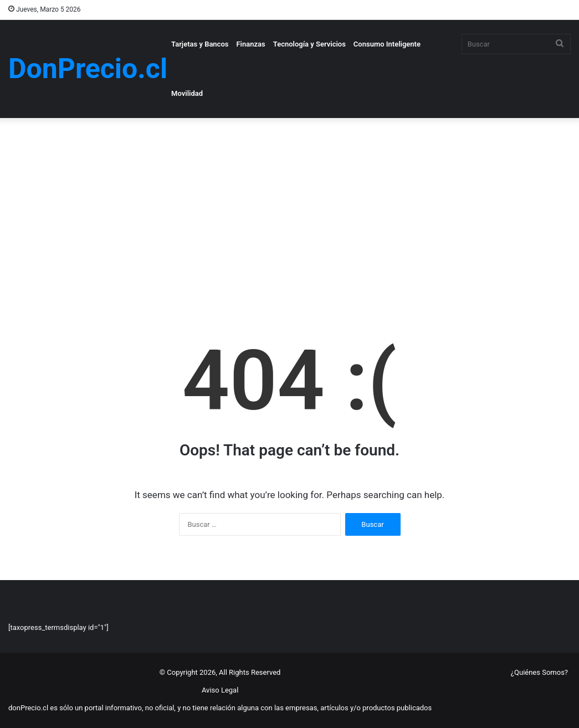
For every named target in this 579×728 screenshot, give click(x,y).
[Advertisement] (289, 212)
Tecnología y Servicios (309, 44)
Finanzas (250, 44)
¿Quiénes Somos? (539, 672)
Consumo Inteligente (387, 44)
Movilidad (187, 93)
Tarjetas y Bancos (200, 44)
